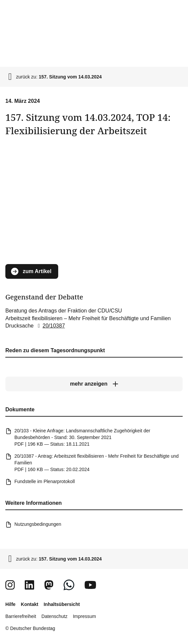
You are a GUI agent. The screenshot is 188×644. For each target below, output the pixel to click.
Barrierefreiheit (21, 616)
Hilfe (10, 604)
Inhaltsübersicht (62, 604)
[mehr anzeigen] (94, 384)
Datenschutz (55, 616)
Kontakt (29, 604)
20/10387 (50, 326)
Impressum (84, 616)
